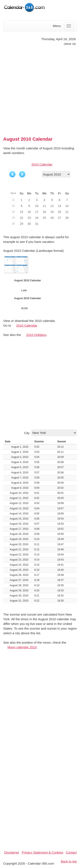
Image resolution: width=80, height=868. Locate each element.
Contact (71, 852)
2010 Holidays (36, 335)
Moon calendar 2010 (22, 647)
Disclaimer (12, 852)
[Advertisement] (40, 89)
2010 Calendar (42, 164)
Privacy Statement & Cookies (42, 852)
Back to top (69, 861)
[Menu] (69, 26)
